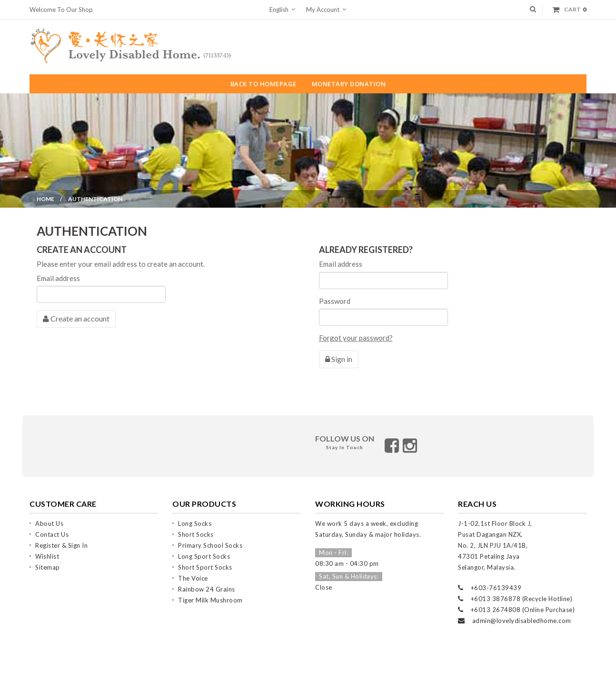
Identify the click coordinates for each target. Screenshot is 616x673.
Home (45, 199)
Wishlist (47, 548)
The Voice (193, 570)
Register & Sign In (61, 537)
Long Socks (195, 515)
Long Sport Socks (204, 548)
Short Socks (196, 526)
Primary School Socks (210, 537)
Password (335, 301)
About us (49, 515)
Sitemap (48, 559)
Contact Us (52, 526)
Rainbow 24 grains (207, 581)
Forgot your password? (356, 338)
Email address (58, 278)
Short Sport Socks (205, 559)
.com (564, 613)
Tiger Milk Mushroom (210, 592)
